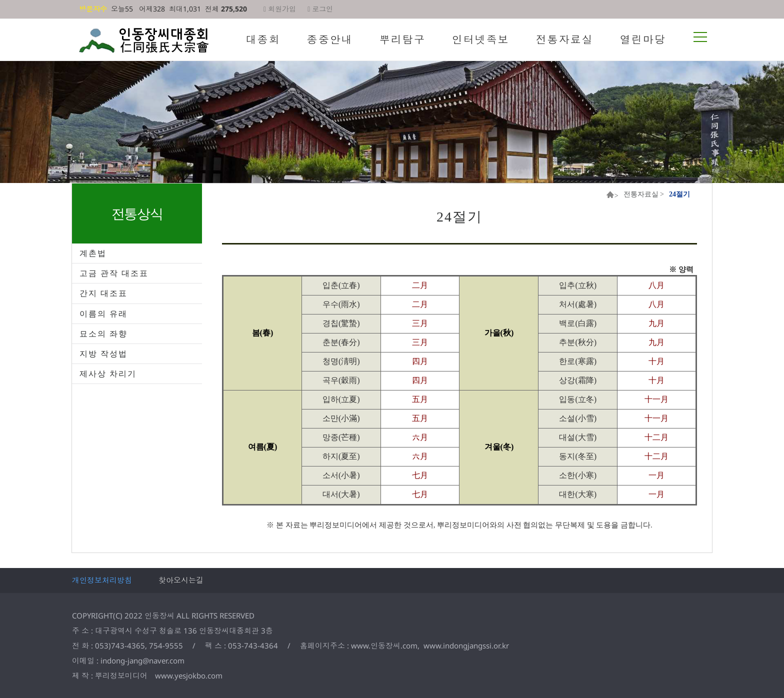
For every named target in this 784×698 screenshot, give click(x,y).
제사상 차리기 (108, 373)
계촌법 (93, 253)
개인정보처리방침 (102, 580)
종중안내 (330, 39)
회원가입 (280, 9)
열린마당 (643, 39)
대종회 (263, 39)
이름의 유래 (103, 313)
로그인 (320, 9)
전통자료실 (565, 39)
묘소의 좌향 (103, 333)
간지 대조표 (103, 293)
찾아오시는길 (181, 580)
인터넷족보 (481, 39)
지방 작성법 (103, 353)
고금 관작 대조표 (114, 273)
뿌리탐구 (402, 39)
